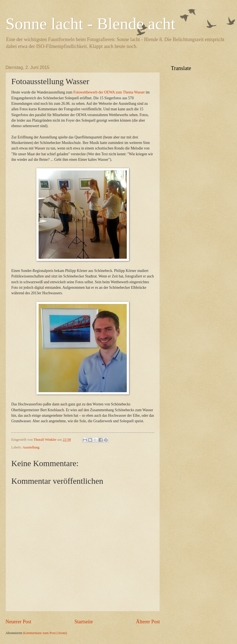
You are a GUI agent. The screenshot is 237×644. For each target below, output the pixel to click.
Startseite (84, 622)
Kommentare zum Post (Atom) (45, 633)
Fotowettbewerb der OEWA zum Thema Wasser (109, 92)
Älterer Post (148, 622)
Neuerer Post (18, 622)
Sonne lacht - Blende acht (90, 24)
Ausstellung (31, 447)
